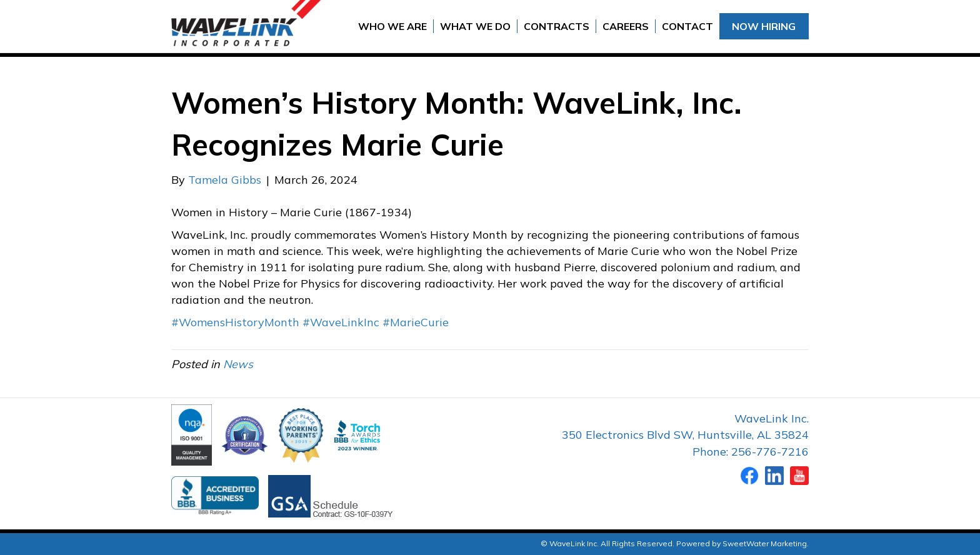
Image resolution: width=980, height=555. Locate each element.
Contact (687, 26)
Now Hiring (764, 26)
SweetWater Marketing (765, 543)
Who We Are (392, 26)
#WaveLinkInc (341, 322)
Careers (626, 26)
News (238, 364)
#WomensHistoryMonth (235, 322)
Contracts (557, 26)
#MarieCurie (416, 322)
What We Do (475, 26)
